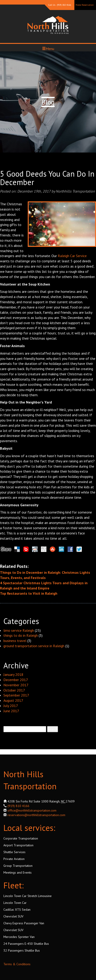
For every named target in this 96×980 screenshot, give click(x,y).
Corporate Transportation (21, 838)
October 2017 (14, 690)
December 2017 (16, 680)
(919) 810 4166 (18, 806)
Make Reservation (85, 5)
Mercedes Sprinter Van (19, 937)
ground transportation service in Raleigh (34, 646)
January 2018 (13, 674)
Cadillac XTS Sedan (17, 910)
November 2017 (16, 685)
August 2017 (13, 700)
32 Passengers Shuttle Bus (22, 950)
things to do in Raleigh (21, 635)
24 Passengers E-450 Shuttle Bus (26, 944)
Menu (48, 49)
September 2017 (16, 695)
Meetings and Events (18, 872)
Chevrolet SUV (13, 916)
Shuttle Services (14, 852)
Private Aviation (14, 859)
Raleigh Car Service (72, 256)
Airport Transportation (18, 845)
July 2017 (11, 706)
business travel (15, 641)
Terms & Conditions (17, 964)
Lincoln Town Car (15, 903)
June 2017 (11, 711)
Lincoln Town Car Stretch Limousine (28, 896)
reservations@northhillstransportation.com (36, 815)
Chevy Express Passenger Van (24, 923)
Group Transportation (18, 866)
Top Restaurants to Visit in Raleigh (29, 593)
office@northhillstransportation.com (32, 810)
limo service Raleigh (19, 630)
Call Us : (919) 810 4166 (60, 5)
